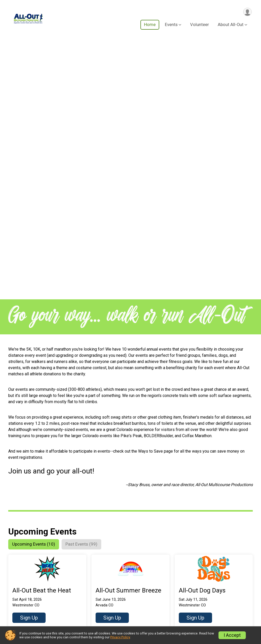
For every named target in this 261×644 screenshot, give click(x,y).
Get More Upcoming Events (44, 543)
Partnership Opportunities (212, 603)
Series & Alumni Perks (73, 594)
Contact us (198, 613)
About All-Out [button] (231, 25)
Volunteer (200, 25)
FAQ (192, 582)
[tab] (36, 287)
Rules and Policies (206, 592)
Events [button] (171, 25)
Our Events (62, 583)
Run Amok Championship (75, 604)
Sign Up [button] (29, 361)
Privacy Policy (120, 637)
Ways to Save (64, 614)
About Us (196, 572)
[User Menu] (247, 12)
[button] (47, 335)
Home (150, 25)
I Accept (232, 635)
